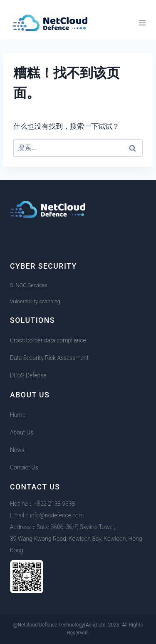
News (17, 450)
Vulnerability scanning (35, 301)
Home (18, 415)
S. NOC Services (28, 285)
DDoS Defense (28, 375)
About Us (22, 432)
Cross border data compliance (48, 340)
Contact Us (24, 467)
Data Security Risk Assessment (49, 358)
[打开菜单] (142, 23)
